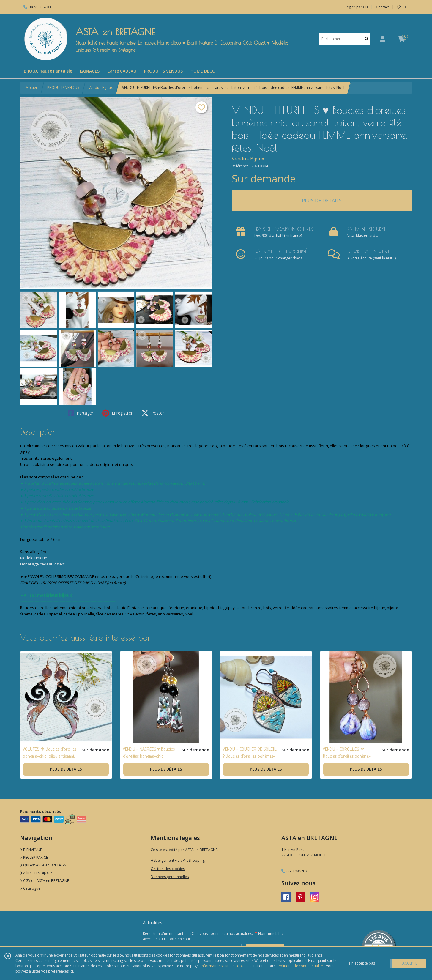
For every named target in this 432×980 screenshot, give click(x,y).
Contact (382, 7)
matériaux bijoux (54, 595)
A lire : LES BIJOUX (36, 873)
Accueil (32, 88)
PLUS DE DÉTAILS (322, 201)
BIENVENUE (31, 850)
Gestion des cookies (168, 869)
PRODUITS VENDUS (63, 88)
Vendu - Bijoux (101, 88)
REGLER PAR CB (34, 857)
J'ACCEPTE (409, 963)
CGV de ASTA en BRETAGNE (44, 881)
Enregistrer (117, 413)
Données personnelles (170, 877)
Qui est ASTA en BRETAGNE (44, 865)
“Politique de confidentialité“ (300, 966)
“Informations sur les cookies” (225, 966)
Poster (153, 413)
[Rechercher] (367, 39)
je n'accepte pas (361, 963)
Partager (81, 413)
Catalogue (30, 888)
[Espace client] (382, 39)
